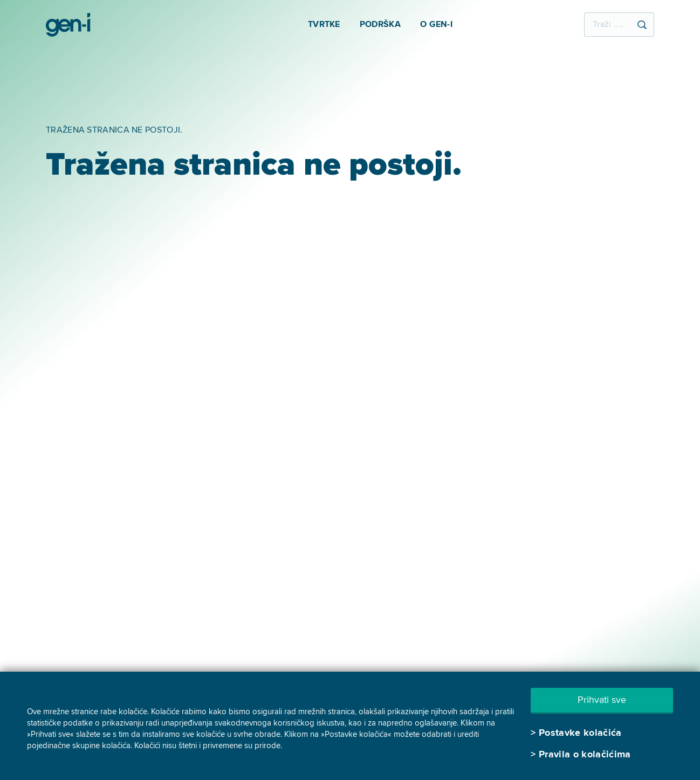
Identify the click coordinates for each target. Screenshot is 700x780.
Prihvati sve (602, 700)
